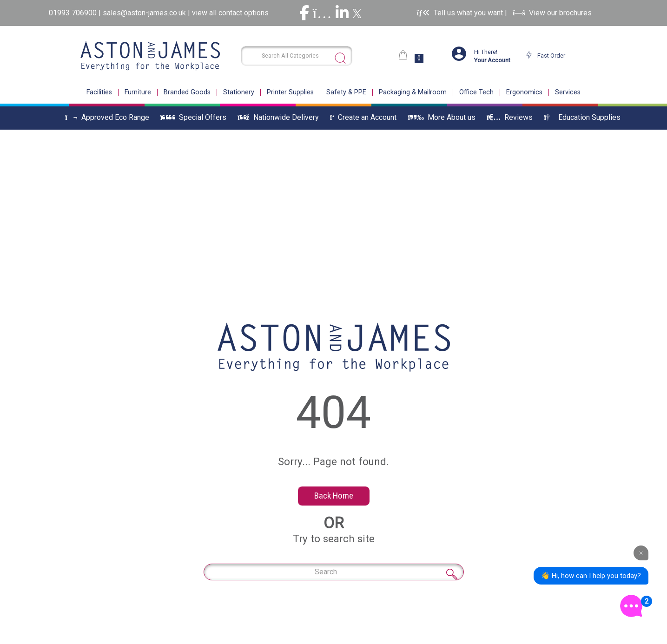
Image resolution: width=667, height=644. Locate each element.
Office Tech (476, 92)
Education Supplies (582, 117)
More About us (441, 117)
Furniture (138, 92)
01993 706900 (74, 13)
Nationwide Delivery (278, 117)
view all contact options (230, 13)
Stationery (239, 92)
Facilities (99, 92)
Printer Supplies (290, 92)
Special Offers (193, 117)
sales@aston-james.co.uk (144, 13)
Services (568, 92)
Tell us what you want (460, 13)
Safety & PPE (346, 92)
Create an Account (363, 117)
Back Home (334, 496)
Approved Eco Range (107, 117)
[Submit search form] (340, 58)
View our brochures (552, 13)
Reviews (510, 117)
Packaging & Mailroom (413, 92)
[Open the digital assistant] (631, 606)
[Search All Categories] (297, 56)
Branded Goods (187, 92)
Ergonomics (524, 92)
